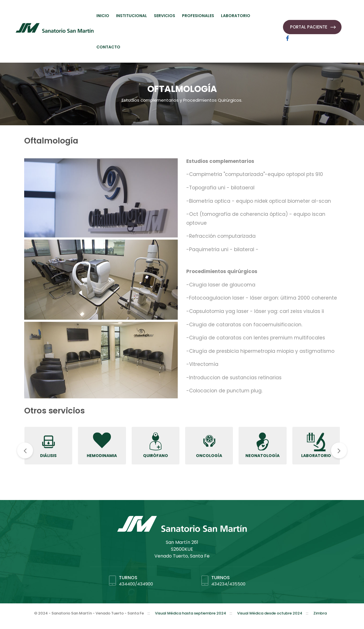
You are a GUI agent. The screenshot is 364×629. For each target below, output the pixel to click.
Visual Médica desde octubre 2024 (270, 613)
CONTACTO (108, 47)
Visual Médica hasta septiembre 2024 (191, 613)
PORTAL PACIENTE (309, 27)
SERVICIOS (165, 16)
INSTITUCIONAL (132, 16)
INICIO (103, 16)
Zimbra (320, 613)
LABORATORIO (236, 16)
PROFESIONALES (198, 16)
